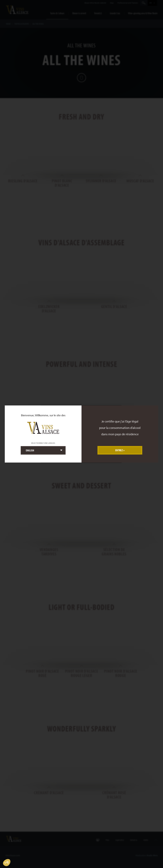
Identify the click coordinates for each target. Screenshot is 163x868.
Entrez (119, 450)
